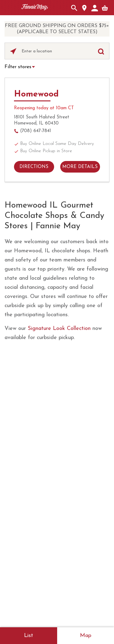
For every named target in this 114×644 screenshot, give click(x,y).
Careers (57, 420)
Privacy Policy (78, 554)
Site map (44, 561)
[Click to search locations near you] (13, 51)
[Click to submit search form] (101, 51)
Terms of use (38, 554)
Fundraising (57, 472)
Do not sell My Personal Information (79, 573)
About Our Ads (36, 568)
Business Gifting (57, 448)
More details (80, 167)
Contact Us (57, 384)
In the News (57, 460)
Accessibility (76, 561)
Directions (34, 167)
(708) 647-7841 (36, 131)
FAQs (57, 395)
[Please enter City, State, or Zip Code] (57, 51)
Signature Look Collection (59, 329)
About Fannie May (57, 372)
